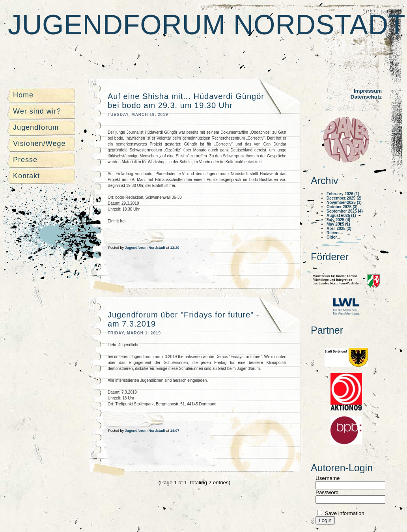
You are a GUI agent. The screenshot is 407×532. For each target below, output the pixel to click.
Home (23, 95)
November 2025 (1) (344, 203)
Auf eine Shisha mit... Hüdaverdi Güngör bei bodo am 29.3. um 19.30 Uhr (186, 101)
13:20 (175, 248)
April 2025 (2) (339, 229)
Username (328, 478)
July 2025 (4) (338, 220)
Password (327, 492)
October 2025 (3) (342, 207)
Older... (333, 237)
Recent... (335, 233)
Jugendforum (36, 127)
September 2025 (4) (345, 211)
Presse (25, 160)
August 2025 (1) (341, 216)
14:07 (175, 431)
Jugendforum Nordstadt (207, 25)
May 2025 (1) (338, 224)
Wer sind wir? (37, 111)
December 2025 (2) (344, 198)
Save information (344, 513)
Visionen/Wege (39, 144)
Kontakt (26, 176)
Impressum (368, 91)
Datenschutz (366, 97)
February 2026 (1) (343, 194)
